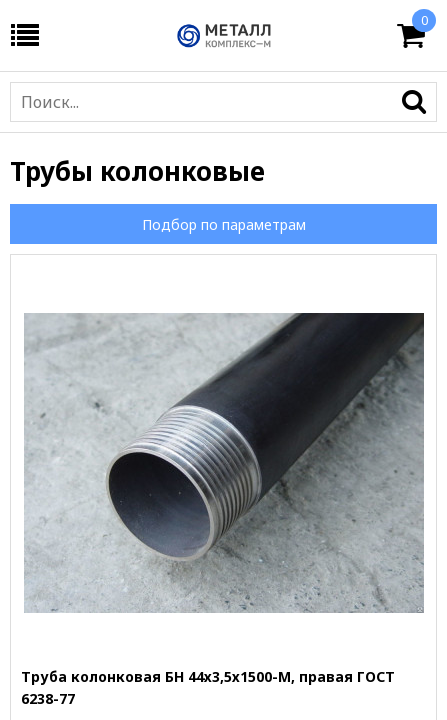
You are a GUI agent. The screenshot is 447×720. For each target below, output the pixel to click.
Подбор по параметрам (224, 224)
